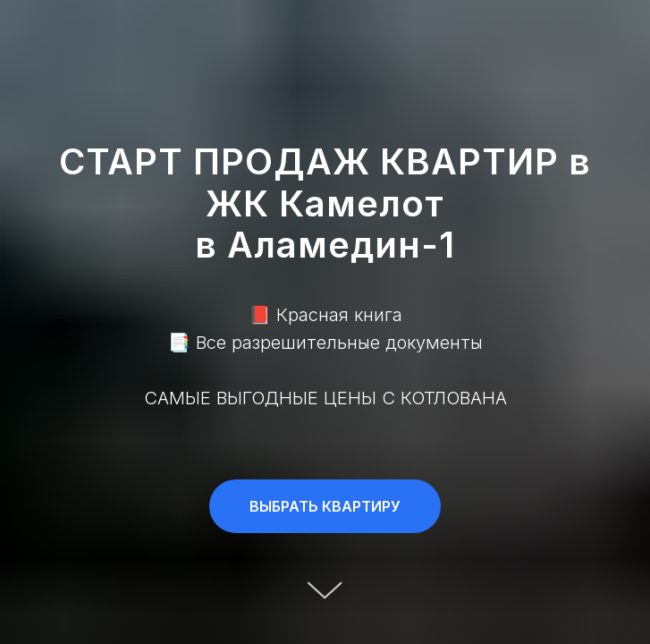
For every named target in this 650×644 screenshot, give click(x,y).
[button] (325, 506)
